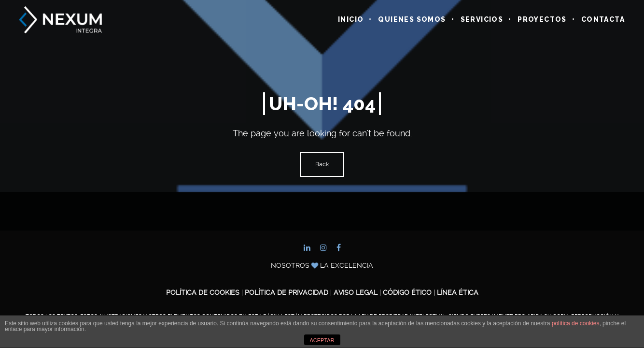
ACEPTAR (322, 340)
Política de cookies (203, 292)
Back (322, 164)
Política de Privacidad (287, 292)
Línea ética (458, 292)
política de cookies (576, 323)
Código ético (408, 292)
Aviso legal (356, 292)
